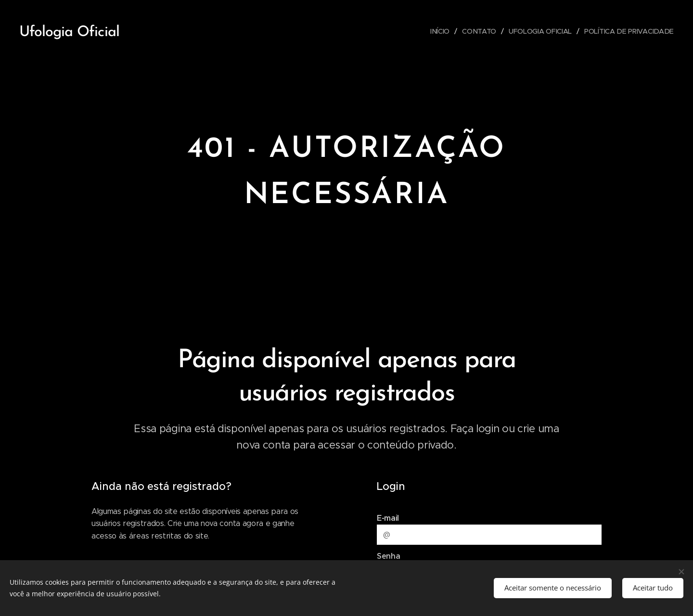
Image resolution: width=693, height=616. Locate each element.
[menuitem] (441, 31)
